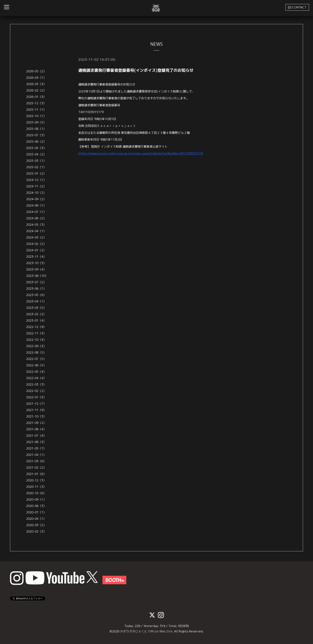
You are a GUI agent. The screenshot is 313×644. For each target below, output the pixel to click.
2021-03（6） (36, 461)
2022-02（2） (36, 391)
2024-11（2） (36, 186)
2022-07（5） (36, 359)
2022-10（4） (36, 340)
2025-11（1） (36, 110)
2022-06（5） (36, 365)
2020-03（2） (36, 525)
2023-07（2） (36, 282)
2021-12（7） (36, 404)
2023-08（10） (37, 276)
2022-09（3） (36, 346)
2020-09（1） (36, 499)
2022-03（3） (36, 384)
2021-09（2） (36, 423)
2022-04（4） (36, 378)
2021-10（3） (36, 416)
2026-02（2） (36, 90)
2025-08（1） (36, 129)
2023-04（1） (36, 301)
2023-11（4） (36, 257)
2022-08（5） (36, 352)
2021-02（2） (36, 468)
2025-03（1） (36, 161)
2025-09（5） (36, 122)
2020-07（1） (36, 512)
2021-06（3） (36, 442)
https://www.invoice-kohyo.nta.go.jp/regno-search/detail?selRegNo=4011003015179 (141, 153)
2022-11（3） (36, 333)
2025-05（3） (36, 148)
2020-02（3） (36, 531)
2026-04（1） (36, 78)
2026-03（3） (36, 84)
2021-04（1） (36, 455)
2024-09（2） (36, 199)
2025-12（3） (36, 103)
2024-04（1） (36, 231)
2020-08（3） (36, 506)
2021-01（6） (36, 474)
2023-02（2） (36, 314)
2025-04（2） (36, 154)
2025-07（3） (36, 135)
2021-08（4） (36, 429)
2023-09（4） (36, 269)
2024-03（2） (36, 237)
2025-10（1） (36, 116)
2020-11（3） (36, 487)
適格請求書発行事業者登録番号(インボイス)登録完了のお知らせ (136, 70)
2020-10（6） (36, 493)
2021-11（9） (36, 410)
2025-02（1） (36, 167)
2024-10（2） (36, 193)
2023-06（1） (36, 289)
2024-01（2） (36, 250)
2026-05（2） (36, 71)
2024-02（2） (36, 244)
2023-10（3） (36, 263)
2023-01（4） (36, 321)
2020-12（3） (36, 480)
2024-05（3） (36, 225)
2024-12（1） (36, 180)
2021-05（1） (36, 448)
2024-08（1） (36, 205)
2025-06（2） (36, 142)
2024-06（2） (36, 218)
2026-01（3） (36, 97)
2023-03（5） (36, 308)
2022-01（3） (36, 397)
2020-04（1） (36, 519)
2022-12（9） (36, 327)
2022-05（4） (36, 372)
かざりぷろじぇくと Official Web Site (146, 631)
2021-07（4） (36, 436)
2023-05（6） (36, 295)
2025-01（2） (36, 173)
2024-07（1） (36, 212)
